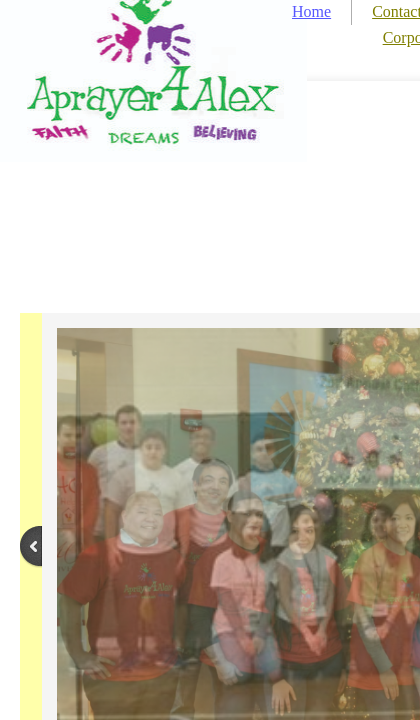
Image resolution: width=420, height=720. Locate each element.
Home (311, 11)
